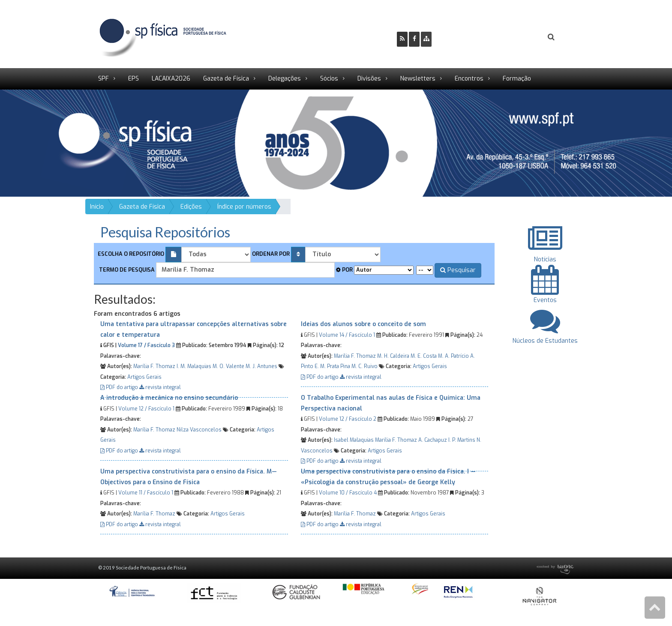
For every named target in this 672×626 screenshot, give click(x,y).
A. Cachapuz (433, 440)
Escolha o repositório (131, 254)
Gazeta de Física (226, 79)
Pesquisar (458, 270)
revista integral (160, 387)
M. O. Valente (228, 366)
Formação (517, 79)
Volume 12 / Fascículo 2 (348, 419)
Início (97, 207)
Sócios (329, 79)
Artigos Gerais (144, 377)
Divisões (369, 79)
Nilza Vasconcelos (199, 430)
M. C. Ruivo (364, 366)
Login (516, 37)
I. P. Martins (462, 440)
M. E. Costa (424, 356)
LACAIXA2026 (171, 79)
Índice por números (244, 207)
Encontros (469, 79)
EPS (133, 79)
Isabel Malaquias (354, 440)
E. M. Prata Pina (332, 366)
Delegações (285, 79)
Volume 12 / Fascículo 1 (146, 409)
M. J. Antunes (261, 366)
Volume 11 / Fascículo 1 (146, 493)
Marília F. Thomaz (154, 366)
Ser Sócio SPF (467, 37)
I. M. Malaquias (194, 366)
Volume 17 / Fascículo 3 (146, 345)
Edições (191, 207)
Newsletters (418, 79)
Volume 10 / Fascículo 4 (348, 493)
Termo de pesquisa (126, 270)
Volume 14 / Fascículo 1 (347, 335)
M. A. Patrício (453, 356)
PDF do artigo (120, 387)
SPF (103, 79)
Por (344, 270)
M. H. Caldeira (393, 356)
